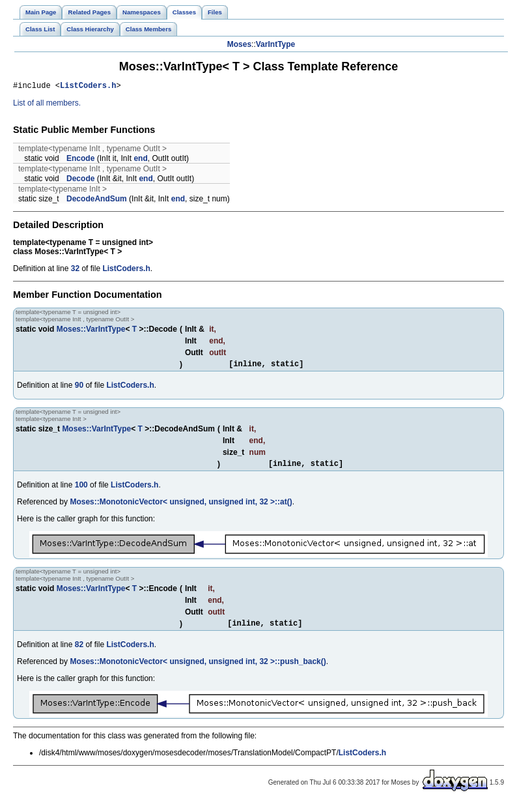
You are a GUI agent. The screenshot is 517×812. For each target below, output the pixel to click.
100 (81, 491)
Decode (80, 181)
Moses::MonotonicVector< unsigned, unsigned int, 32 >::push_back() (198, 669)
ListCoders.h (88, 87)
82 (79, 652)
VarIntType (275, 44)
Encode (80, 160)
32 (75, 270)
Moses (239, 44)
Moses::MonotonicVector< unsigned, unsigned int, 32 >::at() (181, 508)
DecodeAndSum (97, 201)
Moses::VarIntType (91, 331)
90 (79, 389)
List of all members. (47, 105)
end (140, 160)
